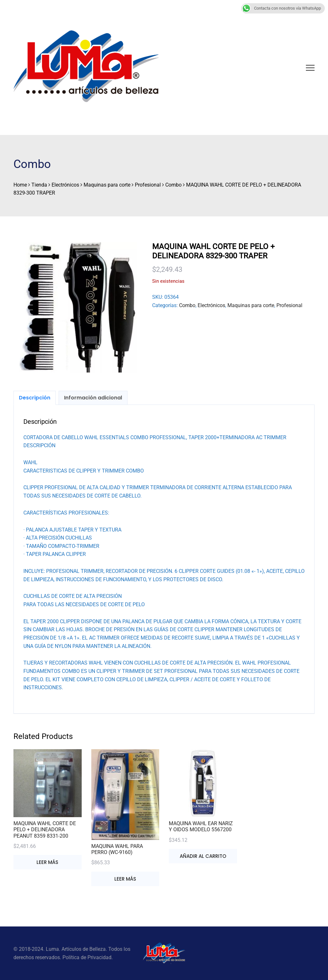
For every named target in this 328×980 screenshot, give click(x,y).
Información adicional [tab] (93, 398)
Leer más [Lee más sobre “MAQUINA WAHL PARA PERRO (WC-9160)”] (125, 879)
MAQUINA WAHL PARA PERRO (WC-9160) (117, 849)
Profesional (289, 305)
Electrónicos (211, 305)
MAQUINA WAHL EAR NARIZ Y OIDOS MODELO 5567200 (201, 826)
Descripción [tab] (35, 398)
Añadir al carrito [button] (203, 856)
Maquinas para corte (251, 305)
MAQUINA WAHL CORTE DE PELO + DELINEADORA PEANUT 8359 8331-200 (45, 829)
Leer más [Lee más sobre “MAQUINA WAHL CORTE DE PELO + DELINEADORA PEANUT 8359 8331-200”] (47, 862)
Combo (187, 305)
